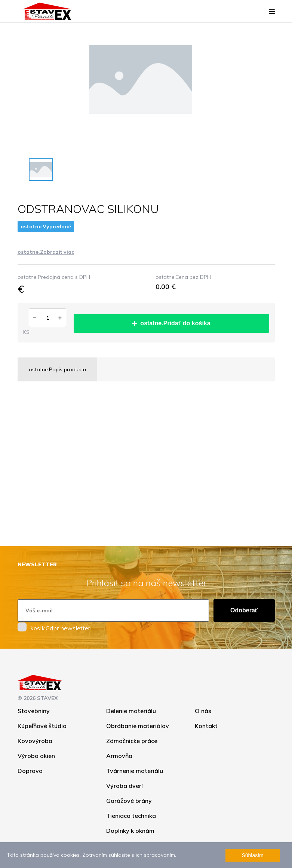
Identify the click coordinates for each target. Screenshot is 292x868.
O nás (203, 711)
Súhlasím (252, 855)
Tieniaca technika (131, 816)
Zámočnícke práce (132, 741)
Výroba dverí (125, 786)
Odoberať (244, 610)
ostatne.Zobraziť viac (46, 252)
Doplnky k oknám (130, 831)
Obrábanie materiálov (138, 726)
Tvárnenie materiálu (135, 771)
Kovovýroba (35, 741)
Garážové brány (129, 801)
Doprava (30, 771)
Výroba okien (36, 756)
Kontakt (206, 726)
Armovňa (119, 756)
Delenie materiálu (131, 711)
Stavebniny (34, 711)
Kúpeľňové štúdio (42, 726)
